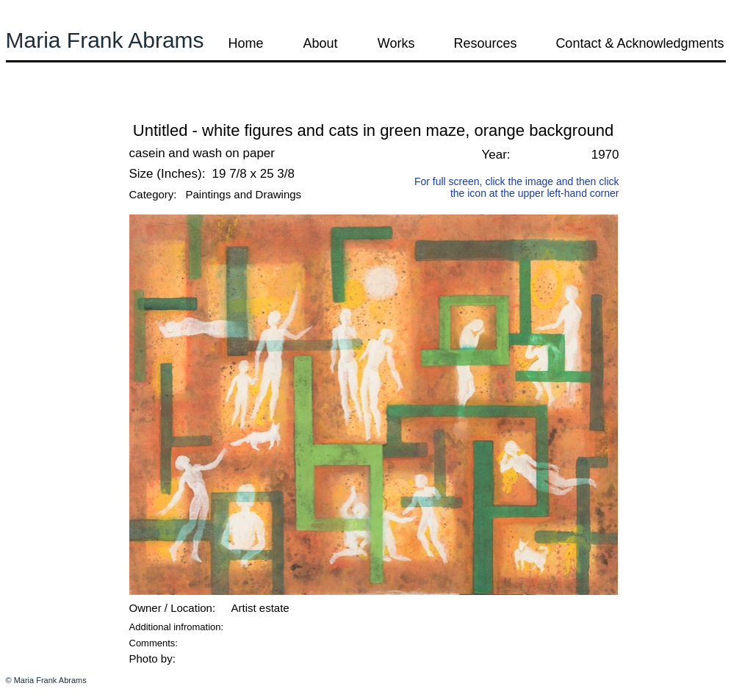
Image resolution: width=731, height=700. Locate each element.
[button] (46, 110)
